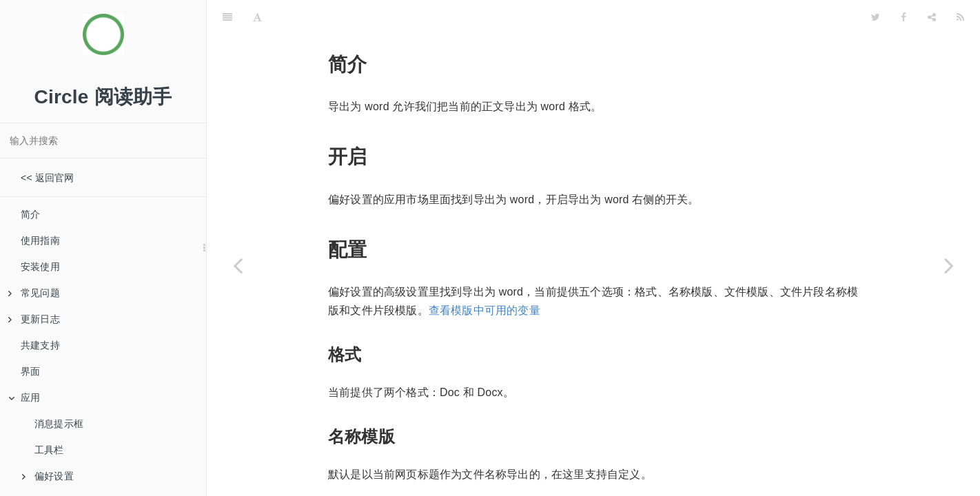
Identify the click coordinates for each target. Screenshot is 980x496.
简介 (30, 214)
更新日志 (34, 319)
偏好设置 (48, 476)
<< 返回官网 (48, 178)
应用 (24, 397)
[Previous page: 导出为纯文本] (238, 265)
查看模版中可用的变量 (484, 276)
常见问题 (34, 293)
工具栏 (49, 450)
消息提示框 (59, 424)
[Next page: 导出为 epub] (949, 265)
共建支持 (40, 345)
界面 (30, 371)
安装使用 (40, 267)
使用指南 (40, 240)
